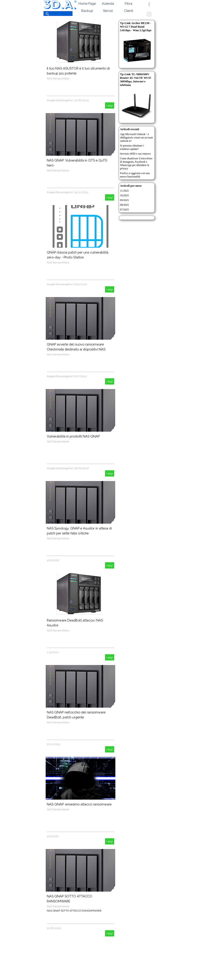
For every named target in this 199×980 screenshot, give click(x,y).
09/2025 (124, 200)
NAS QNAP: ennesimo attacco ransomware (79, 804)
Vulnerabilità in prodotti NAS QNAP (73, 436)
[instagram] (149, 14)
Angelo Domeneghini (60, 100)
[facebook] (149, 4)
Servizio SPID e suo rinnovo (135, 154)
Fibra (129, 3)
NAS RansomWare (58, 79)
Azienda (108, 3)
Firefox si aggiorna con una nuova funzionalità (135, 175)
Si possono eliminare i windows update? (132, 147)
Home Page (87, 3)
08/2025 (124, 205)
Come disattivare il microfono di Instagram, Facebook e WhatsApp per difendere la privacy (136, 163)
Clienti (129, 11)
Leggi (110, 105)
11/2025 (124, 191)
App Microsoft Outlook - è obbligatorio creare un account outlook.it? (136, 138)
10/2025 (124, 195)
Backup (87, 11)
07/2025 (124, 210)
